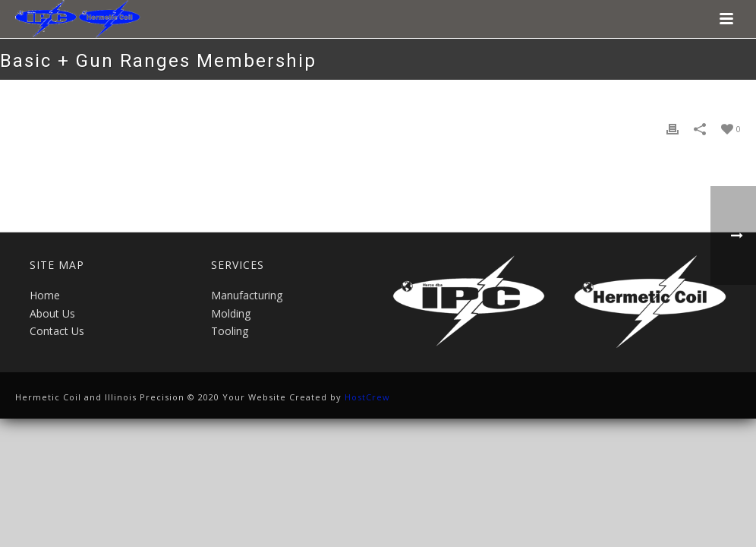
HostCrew (367, 397)
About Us (52, 313)
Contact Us (57, 331)
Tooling (230, 331)
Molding (231, 313)
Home (45, 295)
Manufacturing (247, 295)
